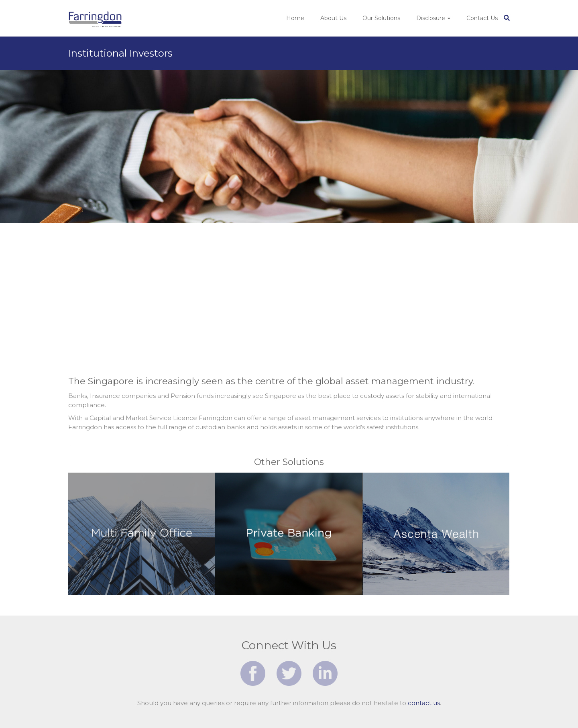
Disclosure (431, 18)
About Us (333, 18)
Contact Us (482, 18)
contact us (424, 703)
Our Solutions (381, 18)
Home (295, 18)
